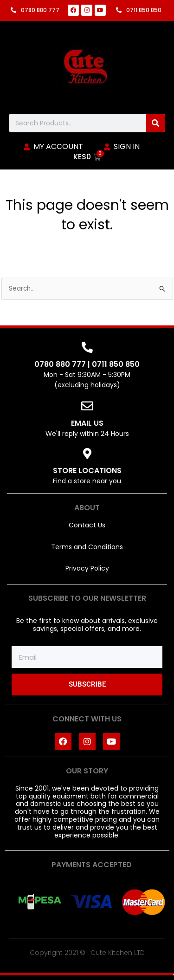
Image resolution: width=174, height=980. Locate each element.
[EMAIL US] (87, 406)
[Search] (155, 123)
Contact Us (87, 525)
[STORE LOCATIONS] (87, 454)
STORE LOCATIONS (87, 471)
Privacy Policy (87, 568)
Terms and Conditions (87, 547)
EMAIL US (87, 423)
